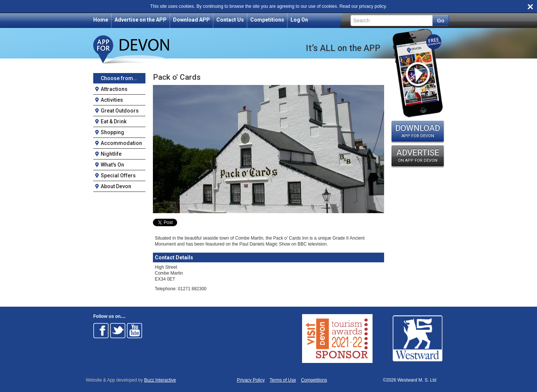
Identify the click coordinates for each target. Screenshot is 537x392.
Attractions (114, 89)
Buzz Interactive (160, 380)
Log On (299, 20)
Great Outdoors (120, 111)
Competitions (267, 20)
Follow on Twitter (118, 331)
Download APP (191, 20)
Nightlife (111, 154)
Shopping (112, 132)
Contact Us (230, 20)
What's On (112, 165)
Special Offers (118, 176)
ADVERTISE (418, 155)
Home (101, 20)
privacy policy (372, 6)
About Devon (116, 186)
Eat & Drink (114, 121)
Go (441, 20)
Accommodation (121, 143)
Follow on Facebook (101, 331)
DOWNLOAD (418, 131)
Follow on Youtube (135, 331)
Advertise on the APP (141, 20)
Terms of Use (283, 380)
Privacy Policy (251, 380)
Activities (112, 100)
